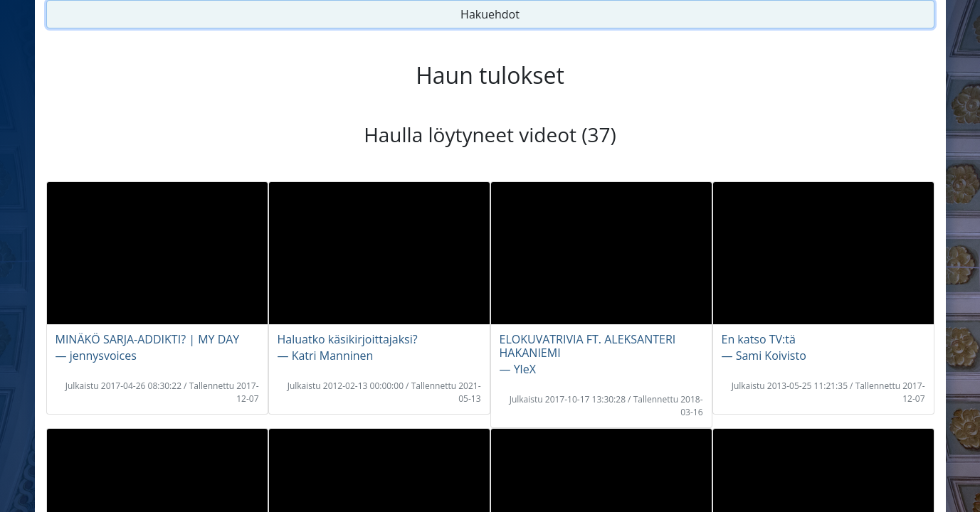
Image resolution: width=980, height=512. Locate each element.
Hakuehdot (490, 14)
